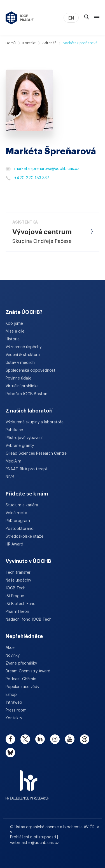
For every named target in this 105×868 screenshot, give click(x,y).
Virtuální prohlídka (22, 386)
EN (71, 18)
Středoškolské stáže (25, 537)
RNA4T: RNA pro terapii (27, 469)
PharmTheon (17, 612)
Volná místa (16, 513)
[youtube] (70, 739)
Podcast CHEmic (21, 679)
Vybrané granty (20, 446)
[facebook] (10, 739)
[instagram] (55, 739)
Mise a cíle (15, 331)
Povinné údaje (18, 378)
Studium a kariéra (22, 505)
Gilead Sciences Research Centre (36, 454)
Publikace (14, 430)
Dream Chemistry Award (28, 671)
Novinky (13, 656)
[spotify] (85, 739)
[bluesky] (10, 753)
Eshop (11, 695)
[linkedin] (40, 739)
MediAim (13, 461)
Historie (13, 339)
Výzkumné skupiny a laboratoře (35, 422)
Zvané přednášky (21, 663)
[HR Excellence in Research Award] (27, 781)
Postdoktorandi (20, 529)
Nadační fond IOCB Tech (29, 620)
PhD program (18, 521)
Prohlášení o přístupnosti (34, 837)
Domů (11, 43)
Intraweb (14, 703)
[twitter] (25, 739)
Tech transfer (18, 573)
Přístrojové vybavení (24, 438)
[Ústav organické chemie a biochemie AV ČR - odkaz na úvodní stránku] (20, 18)
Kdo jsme (14, 324)
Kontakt (29, 43)
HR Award (14, 544)
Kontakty (14, 718)
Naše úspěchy (18, 580)
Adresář (49, 43)
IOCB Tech (16, 588)
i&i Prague (15, 596)
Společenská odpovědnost (31, 371)
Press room (16, 710)
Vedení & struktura (23, 355)
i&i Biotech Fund (21, 604)
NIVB (10, 477)
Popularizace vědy (22, 687)
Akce (10, 648)
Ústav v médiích (20, 363)
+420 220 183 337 (27, 178)
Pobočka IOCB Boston (26, 394)
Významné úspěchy (24, 347)
